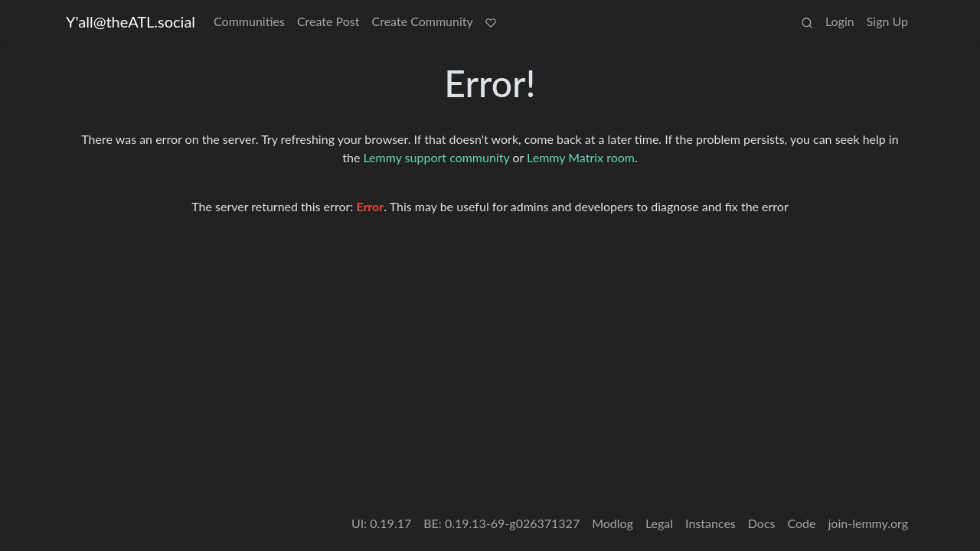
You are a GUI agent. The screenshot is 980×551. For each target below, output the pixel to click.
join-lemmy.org (868, 523)
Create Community (423, 21)
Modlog (612, 523)
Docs (762, 523)
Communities (249, 21)
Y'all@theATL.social (131, 21)
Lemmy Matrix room (581, 157)
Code (802, 523)
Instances (710, 523)
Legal (659, 523)
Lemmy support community (436, 157)
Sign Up (887, 21)
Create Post (328, 21)
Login (840, 21)
